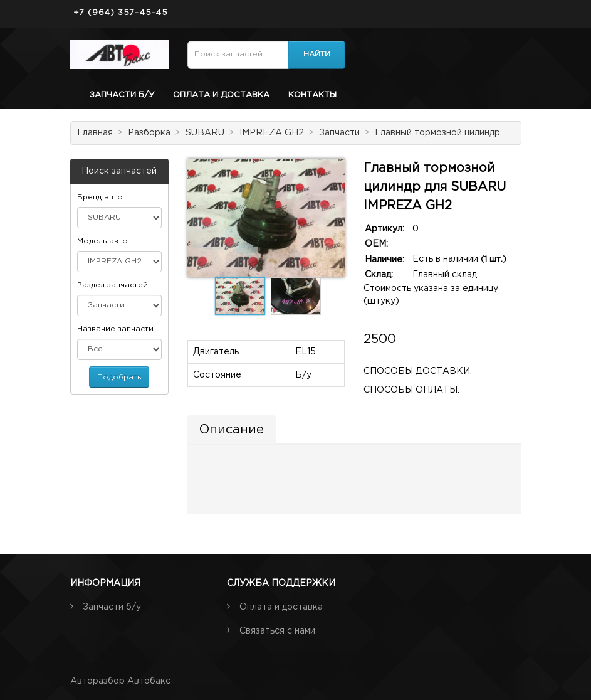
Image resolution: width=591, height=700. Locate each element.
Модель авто (102, 241)
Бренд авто (100, 197)
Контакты (312, 95)
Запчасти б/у (122, 95)
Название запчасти (115, 329)
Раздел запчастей (112, 285)
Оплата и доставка (221, 95)
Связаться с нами (277, 631)
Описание (232, 430)
